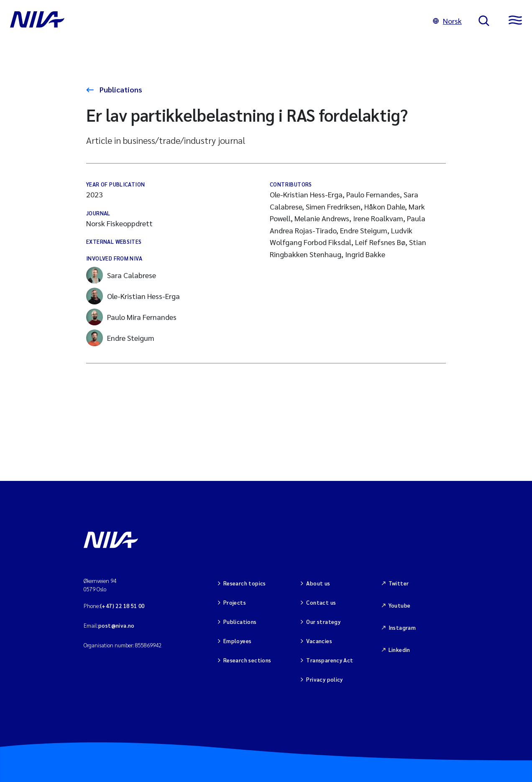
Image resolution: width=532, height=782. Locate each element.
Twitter (399, 583)
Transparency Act (330, 660)
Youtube (400, 605)
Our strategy (323, 622)
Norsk (447, 21)
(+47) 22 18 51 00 (122, 606)
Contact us (321, 602)
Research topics (245, 583)
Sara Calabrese (121, 275)
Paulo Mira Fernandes (131, 317)
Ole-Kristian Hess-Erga (133, 296)
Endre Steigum (120, 338)
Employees (238, 641)
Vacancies (319, 641)
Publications (120, 89)
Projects (235, 602)
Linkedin (399, 650)
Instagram (402, 627)
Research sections (247, 660)
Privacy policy (324, 679)
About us (318, 583)
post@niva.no (116, 625)
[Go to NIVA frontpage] (213, 21)
